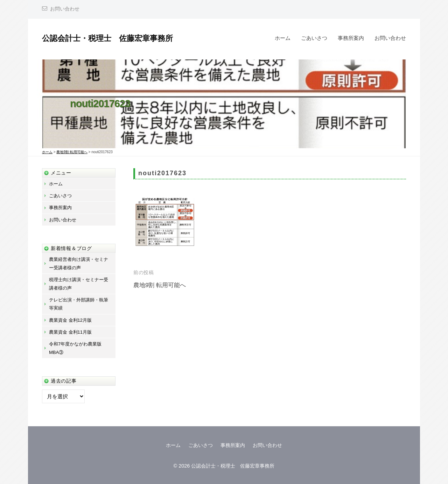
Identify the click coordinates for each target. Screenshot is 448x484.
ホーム (283, 38)
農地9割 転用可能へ (160, 285)
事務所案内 (351, 38)
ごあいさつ (314, 38)
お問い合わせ (65, 9)
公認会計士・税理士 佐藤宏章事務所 (107, 38)
